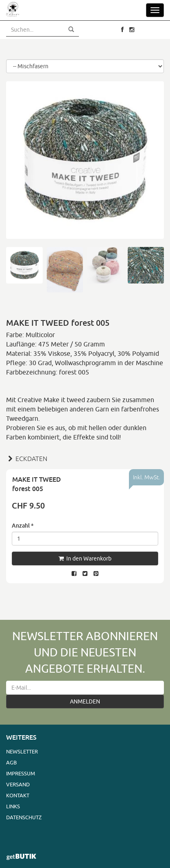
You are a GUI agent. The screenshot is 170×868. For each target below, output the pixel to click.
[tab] (85, 458)
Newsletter (22, 751)
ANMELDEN (85, 701)
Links (13, 806)
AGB (11, 762)
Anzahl (23, 525)
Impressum (21, 773)
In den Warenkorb (85, 558)
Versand (18, 784)
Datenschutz (24, 817)
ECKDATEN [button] (27, 459)
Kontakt (18, 795)
